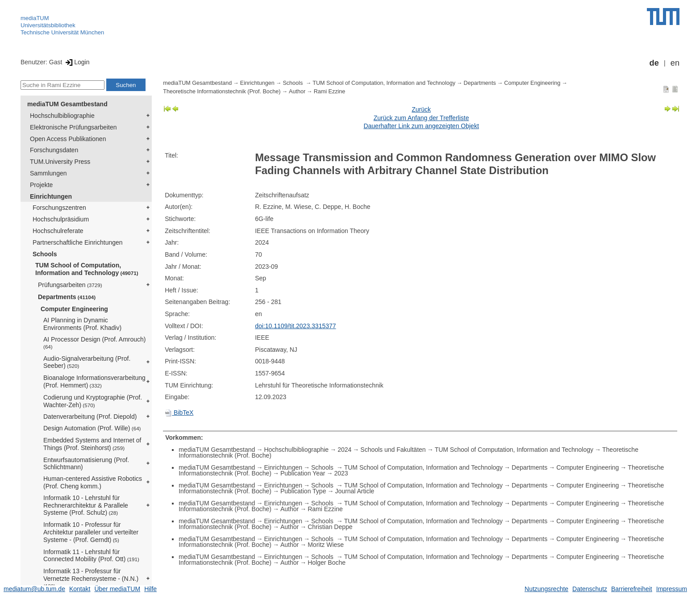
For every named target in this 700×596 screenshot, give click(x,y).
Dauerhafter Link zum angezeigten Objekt (421, 126)
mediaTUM (35, 18)
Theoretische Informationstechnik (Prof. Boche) (222, 92)
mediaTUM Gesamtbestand (67, 104)
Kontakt (80, 589)
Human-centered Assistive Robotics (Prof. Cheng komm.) (93, 482)
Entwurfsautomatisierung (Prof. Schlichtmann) (86, 464)
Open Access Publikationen (68, 139)
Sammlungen (48, 173)
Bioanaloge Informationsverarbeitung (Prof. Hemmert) (94, 381)
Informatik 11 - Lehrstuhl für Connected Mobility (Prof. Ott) (91, 556)
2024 (344, 450)
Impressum (672, 589)
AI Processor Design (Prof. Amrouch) (95, 343)
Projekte (41, 185)
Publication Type (303, 491)
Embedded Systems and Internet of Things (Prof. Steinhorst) (92, 444)
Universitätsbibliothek (48, 25)
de (654, 63)
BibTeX (179, 413)
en (675, 63)
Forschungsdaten (54, 150)
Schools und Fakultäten (393, 450)
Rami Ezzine (330, 92)
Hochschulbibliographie (62, 116)
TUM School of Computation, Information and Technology (87, 269)
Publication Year (303, 473)
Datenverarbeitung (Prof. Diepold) (90, 417)
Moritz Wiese (326, 545)
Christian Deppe (330, 527)
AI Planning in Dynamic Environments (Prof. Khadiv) (82, 324)
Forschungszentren (59, 208)
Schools (45, 254)
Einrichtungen (51, 196)
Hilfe (150, 589)
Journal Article (354, 491)
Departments (67, 297)
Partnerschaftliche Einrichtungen (78, 242)
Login (77, 62)
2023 (341, 473)
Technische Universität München (62, 32)
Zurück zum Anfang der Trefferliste (421, 118)
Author (297, 92)
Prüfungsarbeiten (70, 285)
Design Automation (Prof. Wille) (92, 428)
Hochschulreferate (58, 231)
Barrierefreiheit (632, 589)
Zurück (421, 109)
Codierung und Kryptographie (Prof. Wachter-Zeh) (93, 401)
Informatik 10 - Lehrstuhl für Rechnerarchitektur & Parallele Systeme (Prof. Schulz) (86, 505)
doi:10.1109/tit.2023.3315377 (295, 326)
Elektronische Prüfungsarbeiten (73, 127)
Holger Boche (327, 563)
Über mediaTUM (117, 589)
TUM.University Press (60, 162)
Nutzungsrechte (546, 589)
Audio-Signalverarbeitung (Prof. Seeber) (87, 362)
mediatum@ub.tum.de (34, 589)
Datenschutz (590, 589)
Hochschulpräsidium (61, 219)
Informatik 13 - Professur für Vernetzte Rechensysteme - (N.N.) (91, 578)
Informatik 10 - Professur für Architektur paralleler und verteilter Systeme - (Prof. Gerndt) (91, 532)
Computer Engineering (74, 309)
